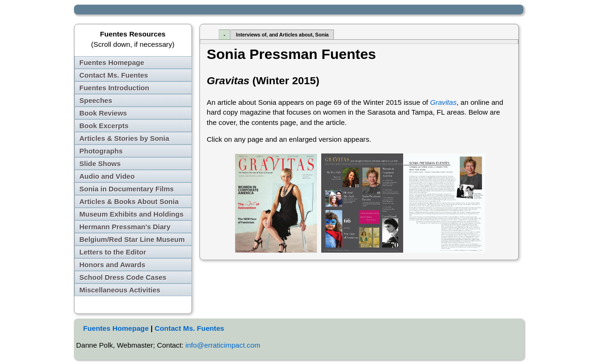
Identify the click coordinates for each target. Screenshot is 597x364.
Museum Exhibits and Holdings (132, 214)
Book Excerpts (104, 126)
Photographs (101, 151)
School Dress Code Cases (123, 277)
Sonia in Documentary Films (127, 189)
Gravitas (444, 102)
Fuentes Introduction (114, 88)
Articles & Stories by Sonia (125, 138)
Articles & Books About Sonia (129, 201)
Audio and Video (107, 176)
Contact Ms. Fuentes (114, 75)
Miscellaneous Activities (120, 290)
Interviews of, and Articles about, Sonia (282, 35)
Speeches (96, 100)
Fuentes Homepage (112, 62)
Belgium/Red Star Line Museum (132, 239)
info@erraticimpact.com (223, 345)
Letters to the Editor (113, 252)
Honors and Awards (113, 265)
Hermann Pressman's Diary (125, 227)
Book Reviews (103, 113)
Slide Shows (100, 164)
